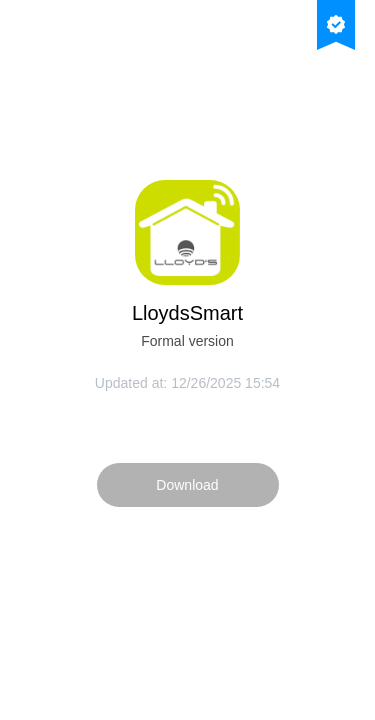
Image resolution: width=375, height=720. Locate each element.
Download (187, 485)
